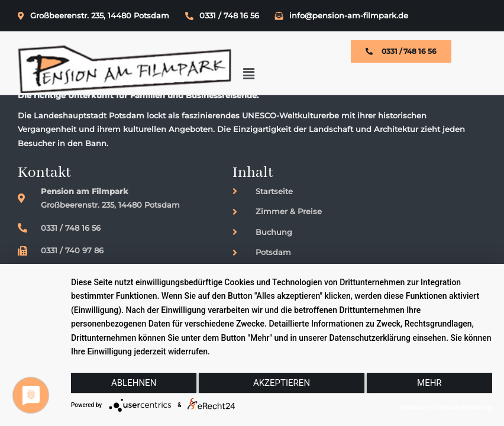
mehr (430, 383)
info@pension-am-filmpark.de (342, 15)
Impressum (415, 407)
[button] (471, 60)
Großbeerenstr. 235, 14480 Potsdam (93, 15)
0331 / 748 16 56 (222, 15)
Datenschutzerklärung (463, 407)
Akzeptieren (282, 383)
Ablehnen (133, 383)
